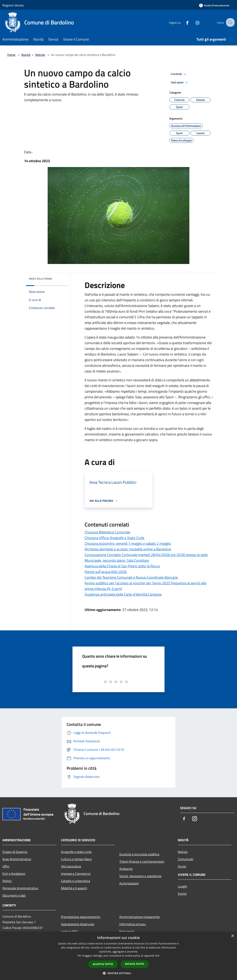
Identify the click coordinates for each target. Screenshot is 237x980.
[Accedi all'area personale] (214, 5)
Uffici (6, 866)
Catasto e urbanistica (76, 881)
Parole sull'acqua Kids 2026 (106, 572)
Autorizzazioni (129, 883)
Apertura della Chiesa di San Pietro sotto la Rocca (122, 566)
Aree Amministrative (17, 859)
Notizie (40, 55)
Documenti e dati (14, 895)
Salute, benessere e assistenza (140, 876)
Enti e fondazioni (14, 874)
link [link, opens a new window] (157, 956)
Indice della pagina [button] (40, 279)
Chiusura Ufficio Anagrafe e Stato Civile (114, 538)
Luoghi (182, 886)
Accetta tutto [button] (103, 964)
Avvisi (182, 866)
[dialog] (118, 956)
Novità (26, 55)
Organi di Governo (15, 852)
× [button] (232, 936)
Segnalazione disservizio (78, 924)
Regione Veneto (13, 5)
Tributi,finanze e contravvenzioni (142, 861)
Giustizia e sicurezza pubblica (139, 854)
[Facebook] (184, 22)
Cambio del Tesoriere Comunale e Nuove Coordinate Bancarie (131, 577)
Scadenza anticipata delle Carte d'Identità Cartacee (123, 594)
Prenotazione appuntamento (81, 917)
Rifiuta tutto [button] (135, 964)
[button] (118, 973)
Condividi (179, 74)
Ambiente (126, 869)
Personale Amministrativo (20, 888)
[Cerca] (230, 22)
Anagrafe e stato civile (76, 852)
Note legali (127, 931)
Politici (7, 881)
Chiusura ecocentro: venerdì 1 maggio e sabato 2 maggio (128, 543)
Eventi (182, 894)
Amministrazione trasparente (139, 917)
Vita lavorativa (71, 866)
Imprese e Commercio (76, 874)
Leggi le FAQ (69, 931)
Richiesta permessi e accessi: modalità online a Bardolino (128, 549)
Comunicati (186, 859)
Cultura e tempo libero (76, 859)
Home (11, 55)
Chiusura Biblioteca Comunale (107, 532)
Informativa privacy (133, 924)
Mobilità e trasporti (74, 888)
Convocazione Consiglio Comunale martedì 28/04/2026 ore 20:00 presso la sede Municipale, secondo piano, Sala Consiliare (146, 558)
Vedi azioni (180, 83)
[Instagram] (194, 22)
